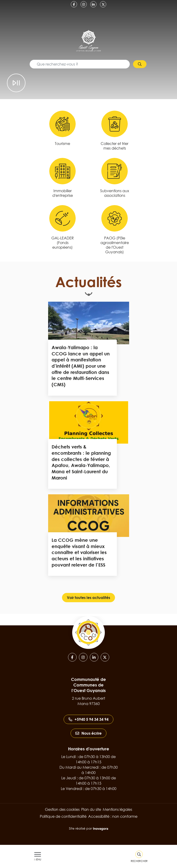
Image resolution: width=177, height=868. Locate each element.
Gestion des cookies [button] (62, 809)
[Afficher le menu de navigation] (38, 856)
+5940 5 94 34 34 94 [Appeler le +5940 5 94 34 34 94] (88, 719)
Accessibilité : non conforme (113, 816)
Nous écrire (88, 733)
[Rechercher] (139, 856)
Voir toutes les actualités (88, 598)
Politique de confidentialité (63, 816)
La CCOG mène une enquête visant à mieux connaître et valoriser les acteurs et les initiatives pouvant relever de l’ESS (79, 552)
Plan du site (91, 809)
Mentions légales (117, 809)
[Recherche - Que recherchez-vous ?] (80, 64)
